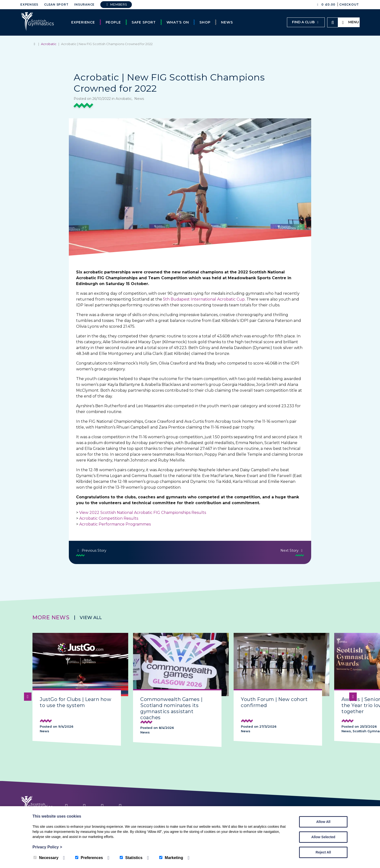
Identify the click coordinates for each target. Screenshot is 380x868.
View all (91, 618)
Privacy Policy (47, 847)
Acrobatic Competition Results (109, 518)
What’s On (178, 22)
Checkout (349, 4)
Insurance (84, 4)
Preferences (89, 858)
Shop (205, 22)
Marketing (171, 858)
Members (116, 4)
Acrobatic (49, 44)
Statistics (131, 858)
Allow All (323, 822)
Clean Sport (56, 4)
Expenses (29, 4)
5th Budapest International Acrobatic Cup (204, 299)
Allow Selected (323, 837)
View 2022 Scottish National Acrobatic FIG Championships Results (143, 513)
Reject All (323, 852)
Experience (83, 22)
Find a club (306, 22)
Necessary (46, 858)
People (113, 22)
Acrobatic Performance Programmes (115, 524)
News (227, 22)
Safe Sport (144, 22)
